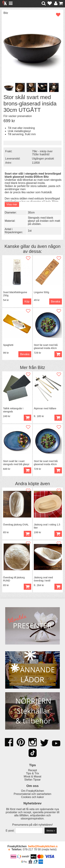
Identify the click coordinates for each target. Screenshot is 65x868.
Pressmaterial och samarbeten (32, 794)
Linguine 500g (41, 292)
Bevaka (56, 302)
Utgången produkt (43, 159)
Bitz (6, 13)
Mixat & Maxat (32, 776)
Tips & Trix (32, 773)
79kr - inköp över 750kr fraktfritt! (42, 153)
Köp (27, 302)
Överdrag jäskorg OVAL (16, 525)
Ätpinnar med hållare (45, 408)
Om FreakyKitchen (32, 791)
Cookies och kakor (33, 797)
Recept (32, 770)
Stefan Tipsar (32, 780)
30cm (31, 213)
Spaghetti (8, 345)
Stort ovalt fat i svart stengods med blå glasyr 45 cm (16, 464)
